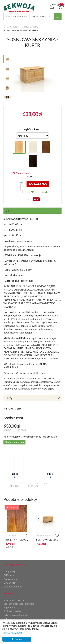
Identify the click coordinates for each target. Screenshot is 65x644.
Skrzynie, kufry (30, 27)
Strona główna (5, 27)
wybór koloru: (32, 129)
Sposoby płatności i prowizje (19, 604)
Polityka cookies (12, 611)
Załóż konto (10, 575)
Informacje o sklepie (14, 600)
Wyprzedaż (11, 535)
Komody (14, 27)
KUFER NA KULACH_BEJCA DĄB (17, 540)
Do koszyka (38, 184)
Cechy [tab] (33, 398)
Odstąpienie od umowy (16, 615)
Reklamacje (10, 619)
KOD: (30, 177)
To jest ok (17, 639)
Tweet (29, 199)
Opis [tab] (33, 211)
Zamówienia (10, 579)
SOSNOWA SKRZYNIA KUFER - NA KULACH (48, 540)
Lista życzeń (10, 583)
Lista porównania (13, 587)
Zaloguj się (9, 571)
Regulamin (9, 607)
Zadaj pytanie (21, 173)
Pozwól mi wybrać (12, 633)
